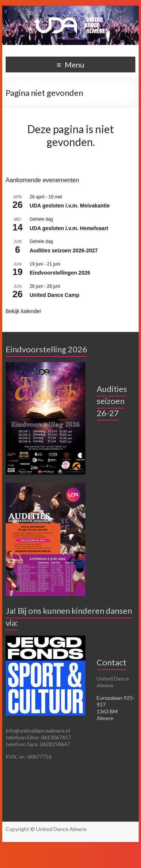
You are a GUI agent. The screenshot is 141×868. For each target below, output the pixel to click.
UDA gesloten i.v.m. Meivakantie (70, 206)
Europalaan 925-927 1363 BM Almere (116, 708)
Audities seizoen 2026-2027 (64, 250)
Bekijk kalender (23, 311)
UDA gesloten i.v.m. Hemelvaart (69, 228)
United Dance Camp (55, 295)
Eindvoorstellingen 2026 (60, 273)
